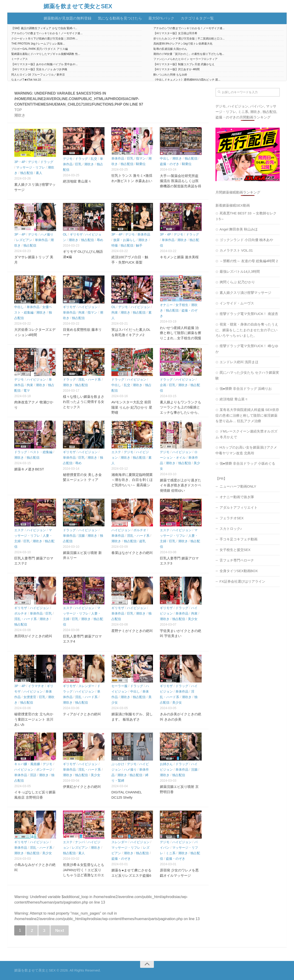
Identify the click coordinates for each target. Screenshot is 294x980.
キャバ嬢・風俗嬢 (27, 764)
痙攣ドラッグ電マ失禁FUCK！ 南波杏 (249, 314)
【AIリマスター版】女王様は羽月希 (175, 33)
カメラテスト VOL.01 (236, 250)
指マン (141, 158)
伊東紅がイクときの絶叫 (82, 787)
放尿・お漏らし (124, 240)
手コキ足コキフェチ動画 (239, 539)
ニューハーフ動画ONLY (238, 486)
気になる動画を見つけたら (120, 18)
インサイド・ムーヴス (237, 303)
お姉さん (166, 764)
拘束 (82, 312)
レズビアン (24, 240)
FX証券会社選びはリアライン (242, 581)
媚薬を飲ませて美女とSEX (78, 6)
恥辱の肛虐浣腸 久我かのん (170, 49)
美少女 (193, 619)
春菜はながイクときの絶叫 (132, 553)
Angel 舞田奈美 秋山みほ (239, 229)
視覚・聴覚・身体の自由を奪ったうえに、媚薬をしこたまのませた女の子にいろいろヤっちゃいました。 (247, 330)
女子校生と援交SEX (235, 550)
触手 (139, 245)
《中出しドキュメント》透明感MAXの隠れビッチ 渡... (187, 80)
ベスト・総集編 (41, 452)
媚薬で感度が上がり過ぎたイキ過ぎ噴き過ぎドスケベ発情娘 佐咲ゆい (181, 485)
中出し (165, 158)
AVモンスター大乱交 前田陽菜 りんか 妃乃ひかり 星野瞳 (132, 407)
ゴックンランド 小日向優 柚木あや (246, 240)
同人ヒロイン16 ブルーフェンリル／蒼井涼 (38, 75)
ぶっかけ (118, 764)
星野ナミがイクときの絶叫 (132, 631)
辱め (100, 240)
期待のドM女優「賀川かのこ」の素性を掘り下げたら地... (189, 54)
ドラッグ (47, 162)
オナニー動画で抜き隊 (237, 497)
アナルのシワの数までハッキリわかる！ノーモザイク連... (189, 28)
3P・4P (20, 162)
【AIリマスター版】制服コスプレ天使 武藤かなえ (184, 64)
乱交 (94, 159)
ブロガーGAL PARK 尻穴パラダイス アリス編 (39, 49)
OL (65, 234)
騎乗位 (141, 164)
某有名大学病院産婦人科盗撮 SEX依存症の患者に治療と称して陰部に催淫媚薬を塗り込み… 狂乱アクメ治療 (247, 415)
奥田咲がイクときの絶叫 (33, 636)
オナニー (166, 305)
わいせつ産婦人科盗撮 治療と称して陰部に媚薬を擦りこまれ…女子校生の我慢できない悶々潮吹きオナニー (181, 338)
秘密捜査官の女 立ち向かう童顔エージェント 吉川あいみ (34, 719)
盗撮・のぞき (170, 164)
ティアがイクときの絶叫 (82, 714)
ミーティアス (20, 59)
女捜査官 (30, 697)
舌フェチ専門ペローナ (237, 560)
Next (60, 930)
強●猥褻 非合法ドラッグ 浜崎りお (246, 389)
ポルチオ (140, 530)
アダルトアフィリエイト (239, 507)
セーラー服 (119, 686)
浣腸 (82, 536)
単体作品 (118, 158)
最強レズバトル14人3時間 (240, 271)
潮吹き (89, 164)
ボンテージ (44, 769)
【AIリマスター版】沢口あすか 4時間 (177, 69)
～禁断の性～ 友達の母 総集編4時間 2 (249, 261)
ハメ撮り (47, 234)
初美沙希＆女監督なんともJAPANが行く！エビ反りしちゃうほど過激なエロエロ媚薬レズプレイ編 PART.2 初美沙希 (84, 875)
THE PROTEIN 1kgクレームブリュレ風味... (38, 44)
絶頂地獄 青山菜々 (77, 181)
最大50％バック (161, 18)
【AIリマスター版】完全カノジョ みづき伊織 (39, 69)
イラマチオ (36, 686)
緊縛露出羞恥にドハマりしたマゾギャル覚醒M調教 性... (46, 54)
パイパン (257, 106)
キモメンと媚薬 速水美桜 (179, 257)
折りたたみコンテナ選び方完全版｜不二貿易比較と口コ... (189, 39)
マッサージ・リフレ (31, 167)
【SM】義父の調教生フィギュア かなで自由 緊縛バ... (44, 28)
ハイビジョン (88, 307)
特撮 (115, 245)
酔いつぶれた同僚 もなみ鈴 (170, 75)
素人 (39, 173)
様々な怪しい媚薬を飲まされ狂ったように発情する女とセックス (84, 402)
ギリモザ (76, 234)
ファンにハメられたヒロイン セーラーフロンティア (185, 59)
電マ (27, 390)
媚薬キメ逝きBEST (29, 469)
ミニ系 (171, 853)
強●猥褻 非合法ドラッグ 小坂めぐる (247, 463)
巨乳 (78, 164)
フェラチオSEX (232, 518)
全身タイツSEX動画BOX (239, 571)
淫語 (33, 775)
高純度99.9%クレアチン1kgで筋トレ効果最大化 (183, 44)
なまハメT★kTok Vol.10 (26, 80)
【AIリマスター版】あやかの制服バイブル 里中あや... (44, 64)
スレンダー (86, 686)
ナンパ (80, 842)
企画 (163, 385)
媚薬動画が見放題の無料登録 (68, 18)
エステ (116, 452)
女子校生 (182, 305)
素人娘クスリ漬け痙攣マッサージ (245, 293)
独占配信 (27, 173)
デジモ (33, 162)
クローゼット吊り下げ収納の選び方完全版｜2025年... (44, 39)
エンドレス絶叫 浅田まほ (239, 362)
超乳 (142, 541)
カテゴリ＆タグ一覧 (197, 18)
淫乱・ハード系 (90, 379)
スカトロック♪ (231, 529)
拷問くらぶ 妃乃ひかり (237, 282)
